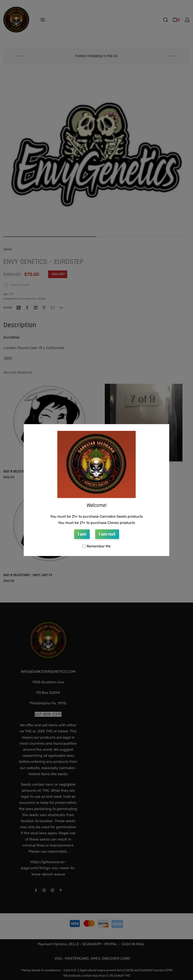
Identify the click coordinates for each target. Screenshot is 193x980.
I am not (107, 534)
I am (82, 534)
